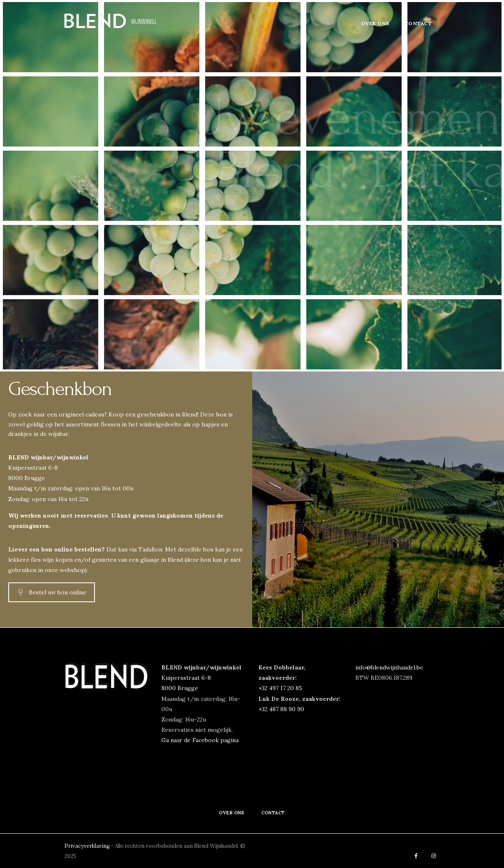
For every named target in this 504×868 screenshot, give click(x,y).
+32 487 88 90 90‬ (281, 709)
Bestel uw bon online (52, 592)
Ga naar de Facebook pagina (200, 740)
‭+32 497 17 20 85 (280, 688)
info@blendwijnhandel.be (389, 667)
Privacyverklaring (88, 846)
